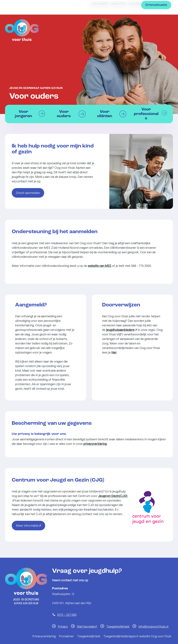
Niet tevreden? (87, 626)
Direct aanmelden (28, 193)
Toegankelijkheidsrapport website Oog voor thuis (137, 636)
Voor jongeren (100, 4)
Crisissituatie (156, 28)
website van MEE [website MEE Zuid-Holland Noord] (100, 266)
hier (114, 352)
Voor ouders (118, 4)
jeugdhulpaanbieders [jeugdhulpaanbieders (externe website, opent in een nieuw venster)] (120, 330)
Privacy (63, 626)
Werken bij (127, 28)
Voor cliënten (136, 4)
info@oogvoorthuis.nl (154, 626)
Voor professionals (159, 4)
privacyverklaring (95, 444)
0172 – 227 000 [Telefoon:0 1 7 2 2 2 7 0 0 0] (67, 615)
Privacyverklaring (44, 636)
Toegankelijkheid (118, 626)
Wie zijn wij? (100, 28)
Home (76, 28)
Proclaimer (66, 636)
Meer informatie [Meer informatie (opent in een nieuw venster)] (27, 525)
